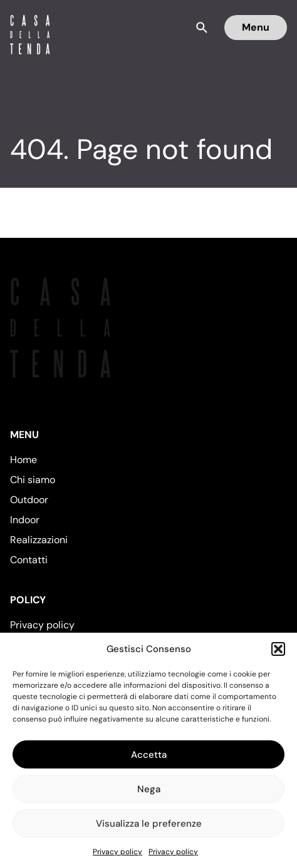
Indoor (25, 520)
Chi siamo (33, 480)
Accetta (149, 755)
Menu (256, 27)
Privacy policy (117, 852)
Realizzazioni (39, 540)
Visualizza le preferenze (149, 824)
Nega (149, 789)
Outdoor (29, 500)
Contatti (29, 560)
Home (23, 460)
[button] (278, 649)
